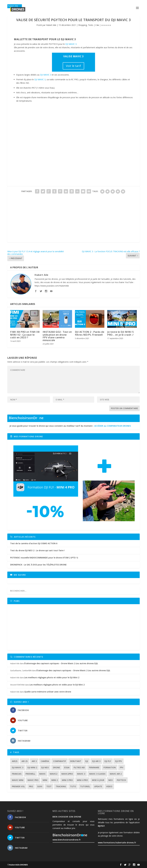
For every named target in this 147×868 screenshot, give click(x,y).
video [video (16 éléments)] (109, 786)
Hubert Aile (51, 25)
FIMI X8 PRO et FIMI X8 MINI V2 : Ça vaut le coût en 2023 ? (25, 335)
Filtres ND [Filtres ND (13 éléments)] (79, 767)
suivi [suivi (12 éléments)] (40, 786)
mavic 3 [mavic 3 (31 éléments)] (81, 774)
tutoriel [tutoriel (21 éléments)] (85, 786)
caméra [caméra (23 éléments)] (45, 761)
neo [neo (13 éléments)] (111, 780)
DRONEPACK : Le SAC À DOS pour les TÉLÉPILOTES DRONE (38, 565)
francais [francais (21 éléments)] (17, 774)
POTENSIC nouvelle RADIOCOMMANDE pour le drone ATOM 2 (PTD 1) (44, 558)
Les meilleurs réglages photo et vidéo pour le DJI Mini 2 (52, 677)
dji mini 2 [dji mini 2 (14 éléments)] (32, 767)
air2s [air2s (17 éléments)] (15, 761)
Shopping (83, 25)
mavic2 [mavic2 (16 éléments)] (54, 774)
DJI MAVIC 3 (71, 44)
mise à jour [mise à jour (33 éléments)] (98, 780)
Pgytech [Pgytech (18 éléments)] (121, 780)
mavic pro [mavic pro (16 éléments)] (33, 780)
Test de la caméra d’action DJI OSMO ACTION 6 (34, 543)
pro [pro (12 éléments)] (31, 786)
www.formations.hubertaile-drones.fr (117, 843)
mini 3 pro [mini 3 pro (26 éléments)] (67, 780)
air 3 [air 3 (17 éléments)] (34, 761)
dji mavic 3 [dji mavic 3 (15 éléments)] (18, 767)
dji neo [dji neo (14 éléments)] (45, 767)
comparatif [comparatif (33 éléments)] (60, 761)
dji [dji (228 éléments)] (87, 761)
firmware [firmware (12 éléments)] (94, 767)
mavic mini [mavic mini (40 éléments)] (18, 780)
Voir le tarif (73, 66)
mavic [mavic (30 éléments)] (42, 774)
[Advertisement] (73, 222)
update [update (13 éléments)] (98, 786)
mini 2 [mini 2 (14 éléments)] (55, 780)
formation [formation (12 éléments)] (110, 767)
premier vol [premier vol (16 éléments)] (18, 786)
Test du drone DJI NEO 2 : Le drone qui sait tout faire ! (37, 550)
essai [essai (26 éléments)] (67, 767)
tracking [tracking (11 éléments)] (61, 786)
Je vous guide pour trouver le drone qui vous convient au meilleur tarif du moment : (70, 426)
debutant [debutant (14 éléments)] (76, 761)
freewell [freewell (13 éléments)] (30, 774)
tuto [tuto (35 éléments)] (73, 786)
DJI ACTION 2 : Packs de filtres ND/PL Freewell (90, 333)
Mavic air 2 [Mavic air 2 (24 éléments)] (116, 774)
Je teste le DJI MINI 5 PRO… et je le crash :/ (120, 333)
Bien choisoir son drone (67, 817)
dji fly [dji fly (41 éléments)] (108, 761)
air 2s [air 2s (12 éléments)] (25, 761)
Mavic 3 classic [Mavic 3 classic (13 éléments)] (97, 774)
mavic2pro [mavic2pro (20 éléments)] (67, 774)
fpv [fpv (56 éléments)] (122, 767)
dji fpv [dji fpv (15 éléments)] (119, 761)
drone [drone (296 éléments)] (56, 767)
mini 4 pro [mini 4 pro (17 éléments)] (82, 780)
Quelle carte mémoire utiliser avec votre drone (48, 692)
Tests (91, 25)
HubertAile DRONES (18, 865)
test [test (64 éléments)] (49, 786)
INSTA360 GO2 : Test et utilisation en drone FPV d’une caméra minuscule (57, 336)
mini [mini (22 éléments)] (45, 780)
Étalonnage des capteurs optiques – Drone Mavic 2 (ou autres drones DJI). (61, 663)
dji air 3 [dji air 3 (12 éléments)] (96, 761)
